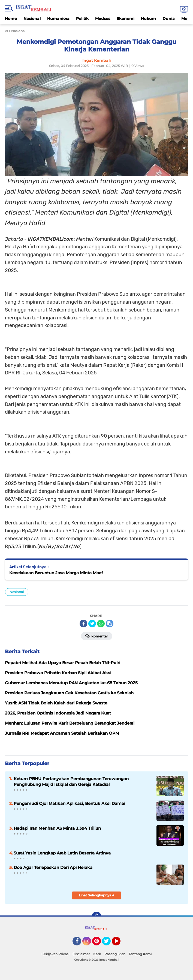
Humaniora (58, 19)
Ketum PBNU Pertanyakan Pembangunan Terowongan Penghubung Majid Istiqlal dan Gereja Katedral (71, 781)
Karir (97, 954)
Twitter (109, 944)
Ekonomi (126, 19)
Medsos (103, 19)
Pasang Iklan (115, 954)
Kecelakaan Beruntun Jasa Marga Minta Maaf (56, 573)
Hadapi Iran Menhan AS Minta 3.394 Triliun (57, 828)
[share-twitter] (92, 624)
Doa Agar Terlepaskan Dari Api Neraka (53, 867)
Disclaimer (81, 954)
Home (11, 19)
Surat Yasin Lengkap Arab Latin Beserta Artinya (62, 853)
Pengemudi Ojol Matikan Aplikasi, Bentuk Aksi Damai (69, 803)
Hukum (148, 19)
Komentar (97, 636)
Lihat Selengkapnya (97, 895)
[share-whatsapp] (101, 624)
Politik (82, 19)
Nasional (32, 19)
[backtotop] (96, 917)
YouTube (120, 944)
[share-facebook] (83, 624)
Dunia (169, 19)
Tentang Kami (140, 954)
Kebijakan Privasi (55, 954)
